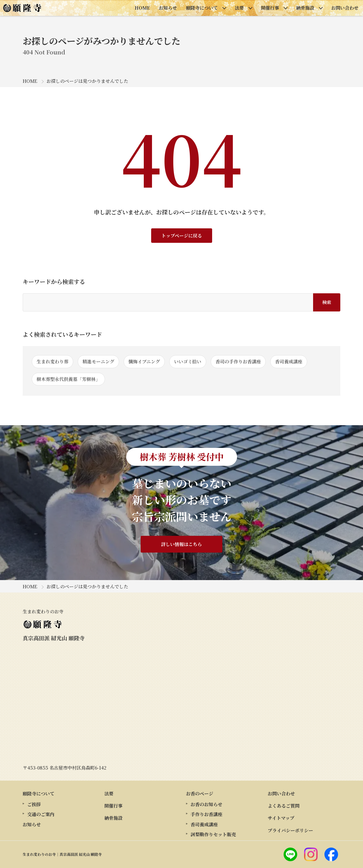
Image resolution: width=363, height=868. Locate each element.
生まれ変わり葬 (52, 362)
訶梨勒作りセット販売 (213, 834)
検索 (327, 302)
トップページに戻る (182, 236)
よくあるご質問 (284, 806)
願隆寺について (202, 8)
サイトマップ (281, 818)
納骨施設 (305, 8)
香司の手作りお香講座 (238, 362)
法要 (239, 8)
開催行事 (270, 8)
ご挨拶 (34, 804)
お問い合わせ (345, 8)
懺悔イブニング (144, 362)
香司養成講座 (289, 362)
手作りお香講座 (206, 814)
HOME (142, 8)
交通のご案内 (41, 814)
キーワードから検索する (54, 282)
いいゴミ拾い (188, 362)
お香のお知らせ (206, 804)
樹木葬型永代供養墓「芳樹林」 (68, 379)
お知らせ (168, 8)
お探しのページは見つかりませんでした (87, 81)
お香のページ (200, 794)
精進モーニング (98, 362)
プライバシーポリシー (290, 830)
